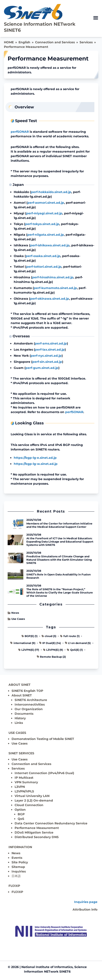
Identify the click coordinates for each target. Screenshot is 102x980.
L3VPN (20, 787)
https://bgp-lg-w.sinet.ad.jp (36, 464)
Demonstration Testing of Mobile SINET (43, 739)
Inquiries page (86, 902)
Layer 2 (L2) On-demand (34, 800)
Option (20, 810)
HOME (9, 42)
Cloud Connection (29, 805)
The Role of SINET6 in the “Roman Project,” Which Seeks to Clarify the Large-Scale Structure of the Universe (60, 593)
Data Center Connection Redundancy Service (51, 823)
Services (86, 42)
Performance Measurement (26, 47)
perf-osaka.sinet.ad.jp (43, 256)
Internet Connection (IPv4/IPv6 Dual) (44, 773)
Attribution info (85, 909)
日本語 (16, 876)
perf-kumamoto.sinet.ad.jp (55, 288)
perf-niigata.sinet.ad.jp (46, 235)
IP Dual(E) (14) (50, 643)
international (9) (23, 643)
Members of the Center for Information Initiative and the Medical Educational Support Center (59, 525)
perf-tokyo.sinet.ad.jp (42, 224)
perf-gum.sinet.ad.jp (42, 368)
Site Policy (20, 862)
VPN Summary (26, 782)
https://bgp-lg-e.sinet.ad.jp (35, 458)
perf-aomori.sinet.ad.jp (46, 203)
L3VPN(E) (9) (53, 650)
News (13, 613)
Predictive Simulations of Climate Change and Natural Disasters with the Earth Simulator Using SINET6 (59, 560)
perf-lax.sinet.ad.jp (50, 350)
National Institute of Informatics (47, 967)
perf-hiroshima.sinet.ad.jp (53, 277)
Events (17, 858)
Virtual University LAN (32, 796)
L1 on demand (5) (78, 643)
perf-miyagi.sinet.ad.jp (44, 213)
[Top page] (51, 931)
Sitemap (18, 867)
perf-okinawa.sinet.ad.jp (50, 299)
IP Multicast (24, 778)
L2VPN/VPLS (24, 791)
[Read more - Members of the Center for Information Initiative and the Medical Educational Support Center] (15, 524)
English (24, 42)
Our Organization (29, 709)
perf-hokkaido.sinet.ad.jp (51, 192)
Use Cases (16, 619)
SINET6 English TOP (27, 691)
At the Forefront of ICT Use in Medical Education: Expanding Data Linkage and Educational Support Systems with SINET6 (60, 542)
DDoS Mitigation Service (34, 832)
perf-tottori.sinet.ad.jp (44, 267)
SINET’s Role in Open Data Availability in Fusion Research (59, 576)
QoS (21, 819)
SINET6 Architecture (31, 700)
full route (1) (70, 636)
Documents (24, 714)
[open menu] (96, 18)
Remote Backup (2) (51, 657)
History (20, 718)
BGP (21, 814)
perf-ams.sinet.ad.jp (51, 343)
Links (19, 723)
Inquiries (19, 871)
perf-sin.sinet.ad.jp (47, 362)
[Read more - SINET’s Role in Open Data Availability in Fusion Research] (15, 575)
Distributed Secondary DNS (37, 837)
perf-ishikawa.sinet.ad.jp (50, 245)
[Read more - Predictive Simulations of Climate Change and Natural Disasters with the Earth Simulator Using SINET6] (15, 558)
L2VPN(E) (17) (29, 650)
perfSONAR (20, 132)
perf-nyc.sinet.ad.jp (46, 356)
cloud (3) (49, 636)
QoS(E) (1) (75, 650)
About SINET (22, 695)
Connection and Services (55, 42)
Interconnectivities (30, 704)
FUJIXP (17, 892)
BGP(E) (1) (30, 636)
